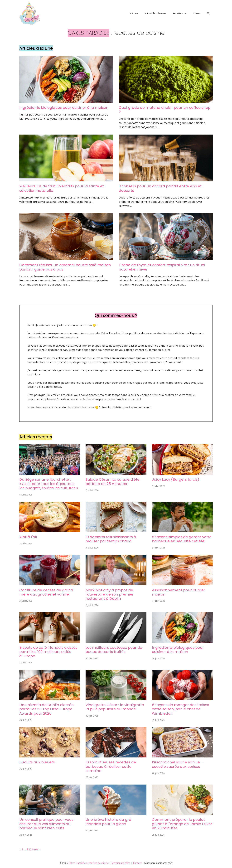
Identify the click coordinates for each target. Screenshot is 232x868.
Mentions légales (121, 863)
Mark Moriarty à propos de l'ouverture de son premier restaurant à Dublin (110, 594)
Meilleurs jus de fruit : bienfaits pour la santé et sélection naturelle (62, 188)
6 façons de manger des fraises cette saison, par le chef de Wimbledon (180, 709)
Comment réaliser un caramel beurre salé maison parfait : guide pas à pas (65, 267)
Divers (197, 13)
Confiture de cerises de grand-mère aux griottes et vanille (47, 592)
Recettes (181, 13)
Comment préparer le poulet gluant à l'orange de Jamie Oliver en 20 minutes (182, 824)
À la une (134, 13)
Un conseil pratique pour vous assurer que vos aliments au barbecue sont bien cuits (46, 824)
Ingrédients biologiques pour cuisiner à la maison (64, 108)
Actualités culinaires (155, 13)
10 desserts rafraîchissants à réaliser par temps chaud (111, 539)
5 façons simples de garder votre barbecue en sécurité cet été (182, 539)
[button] (208, 13)
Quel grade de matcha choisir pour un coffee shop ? (165, 110)
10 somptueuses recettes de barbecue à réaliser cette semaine (111, 766)
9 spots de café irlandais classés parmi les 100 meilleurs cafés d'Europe (48, 652)
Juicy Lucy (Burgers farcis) (176, 479)
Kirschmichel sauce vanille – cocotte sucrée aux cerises (178, 764)
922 (29, 849)
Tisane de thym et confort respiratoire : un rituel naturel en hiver (162, 267)
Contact (137, 863)
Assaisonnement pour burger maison (179, 592)
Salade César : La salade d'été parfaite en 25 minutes (113, 482)
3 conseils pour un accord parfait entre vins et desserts (160, 188)
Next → (37, 849)
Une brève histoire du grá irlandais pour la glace (108, 822)
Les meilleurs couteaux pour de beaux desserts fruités (114, 650)
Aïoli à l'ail (28, 537)
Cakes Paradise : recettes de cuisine (89, 863)
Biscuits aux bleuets (37, 762)
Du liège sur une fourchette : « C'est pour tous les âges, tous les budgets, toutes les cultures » (49, 484)
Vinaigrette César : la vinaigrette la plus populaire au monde (115, 707)
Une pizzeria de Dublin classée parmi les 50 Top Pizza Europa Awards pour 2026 (46, 709)
